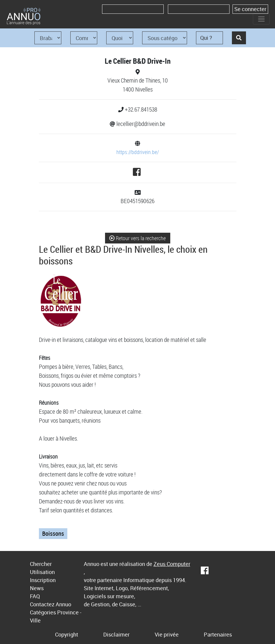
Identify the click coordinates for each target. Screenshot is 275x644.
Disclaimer (116, 634)
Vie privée (167, 634)
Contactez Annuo (51, 604)
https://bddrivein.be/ (138, 152)
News (37, 588)
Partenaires (218, 634)
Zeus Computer (172, 564)
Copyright (67, 634)
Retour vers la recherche (137, 238)
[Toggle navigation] (261, 19)
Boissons (53, 533)
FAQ (35, 596)
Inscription (43, 580)
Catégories (43, 612)
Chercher (41, 564)
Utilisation (42, 572)
